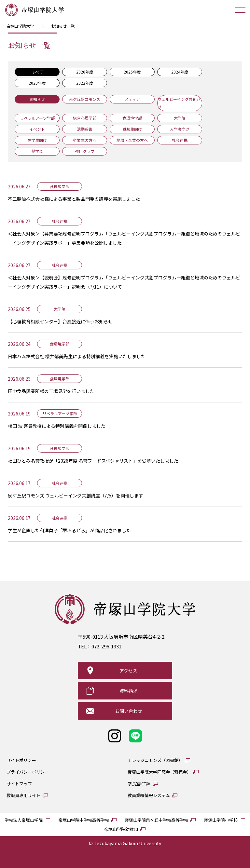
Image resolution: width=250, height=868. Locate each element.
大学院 (180, 118)
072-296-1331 (106, 646)
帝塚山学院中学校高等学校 (84, 820)
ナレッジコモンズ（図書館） (155, 760)
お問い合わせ (129, 711)
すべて (37, 72)
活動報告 (85, 129)
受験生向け (132, 129)
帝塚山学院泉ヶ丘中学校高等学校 (156, 820)
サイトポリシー (21, 760)
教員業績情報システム (149, 795)
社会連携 (180, 140)
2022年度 (85, 83)
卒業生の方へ (85, 140)
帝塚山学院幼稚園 (121, 829)
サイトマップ (19, 784)
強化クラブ (85, 151)
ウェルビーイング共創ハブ (179, 103)
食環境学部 (132, 118)
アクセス (128, 671)
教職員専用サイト (23, 795)
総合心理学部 (85, 118)
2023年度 (37, 83)
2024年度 (180, 72)
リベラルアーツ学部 (37, 118)
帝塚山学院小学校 (221, 820)
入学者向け (180, 129)
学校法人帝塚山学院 (24, 820)
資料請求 (129, 691)
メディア (132, 99)
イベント (37, 129)
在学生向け (37, 140)
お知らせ (37, 99)
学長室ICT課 (139, 784)
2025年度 (132, 72)
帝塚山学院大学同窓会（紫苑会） (159, 772)
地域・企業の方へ (132, 140)
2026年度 (85, 72)
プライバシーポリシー (28, 772)
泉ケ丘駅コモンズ (85, 99)
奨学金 (37, 151)
